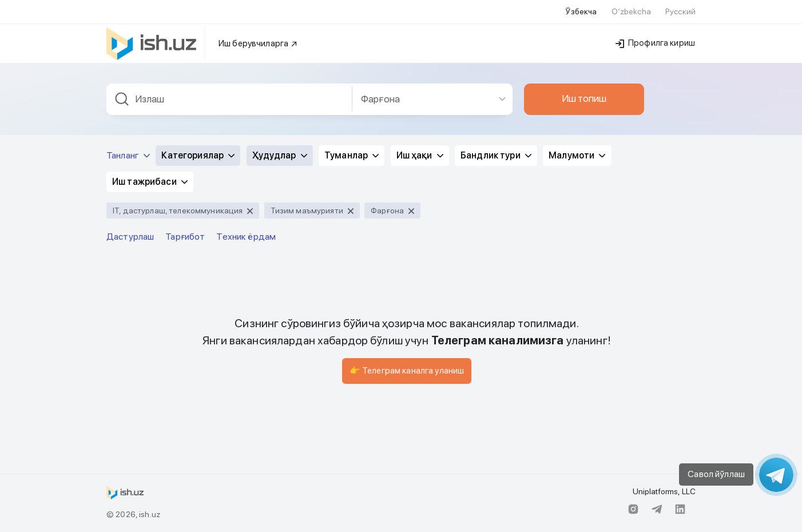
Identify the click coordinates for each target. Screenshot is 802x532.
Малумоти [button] (577, 155)
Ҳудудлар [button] (280, 155)
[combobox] (229, 99)
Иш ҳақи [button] (420, 155)
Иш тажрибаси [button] (150, 182)
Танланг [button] (128, 155)
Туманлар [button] (352, 155)
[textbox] (229, 99)
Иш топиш (584, 98)
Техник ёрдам (246, 237)
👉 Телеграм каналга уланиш (407, 371)
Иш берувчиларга (258, 43)
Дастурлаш (130, 237)
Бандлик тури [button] (496, 155)
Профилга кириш (655, 43)
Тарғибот (185, 237)
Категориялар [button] (198, 155)
